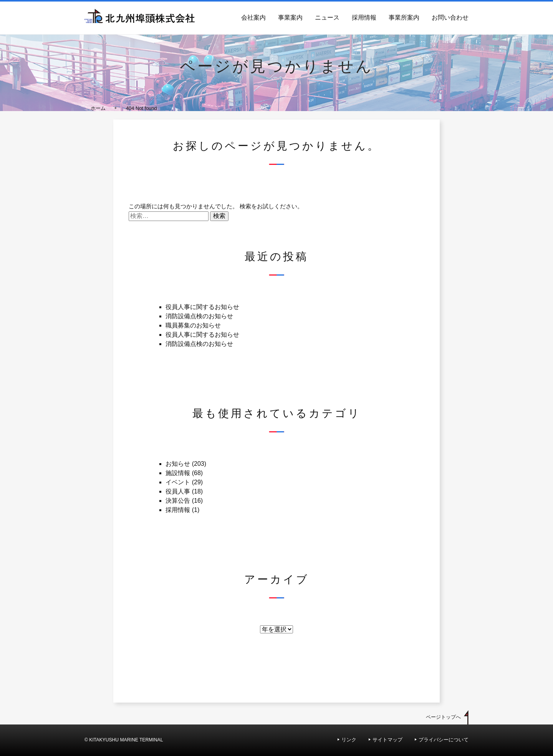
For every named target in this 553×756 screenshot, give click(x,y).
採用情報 (364, 17)
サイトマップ (387, 740)
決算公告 (178, 501)
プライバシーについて (444, 740)
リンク (349, 740)
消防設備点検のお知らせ (199, 316)
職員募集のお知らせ (193, 325)
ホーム (98, 108)
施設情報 (178, 473)
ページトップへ (443, 717)
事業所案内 (404, 17)
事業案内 (290, 17)
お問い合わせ (450, 17)
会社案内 (253, 17)
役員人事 (178, 491)
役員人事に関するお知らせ (202, 307)
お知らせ (178, 464)
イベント (178, 482)
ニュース (327, 17)
